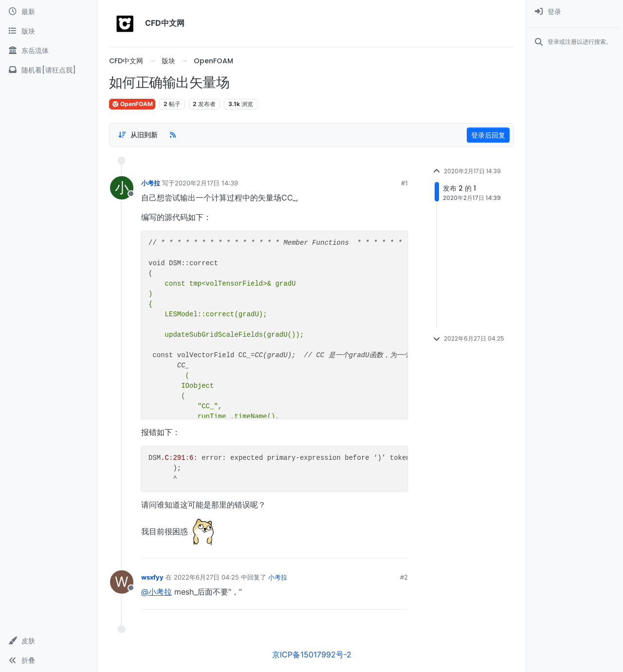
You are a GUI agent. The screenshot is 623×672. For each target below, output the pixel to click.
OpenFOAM (132, 104)
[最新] (48, 12)
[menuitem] (575, 12)
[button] (48, 641)
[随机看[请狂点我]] (48, 70)
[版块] (48, 31)
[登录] (575, 12)
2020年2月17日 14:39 (206, 183)
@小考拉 (156, 592)
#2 (404, 577)
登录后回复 (488, 135)
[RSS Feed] (173, 135)
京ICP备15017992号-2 (312, 654)
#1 (404, 183)
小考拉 (151, 183)
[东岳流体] (48, 51)
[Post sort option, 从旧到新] (138, 135)
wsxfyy (152, 577)
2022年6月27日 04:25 (206, 577)
